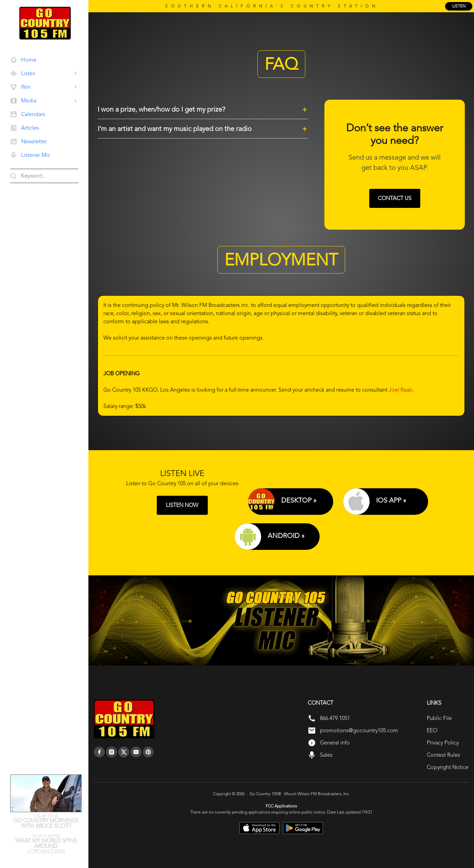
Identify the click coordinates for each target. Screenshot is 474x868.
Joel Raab (401, 390)
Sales (326, 755)
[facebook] (99, 752)
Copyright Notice (448, 767)
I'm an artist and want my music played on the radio (175, 129)
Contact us (395, 198)
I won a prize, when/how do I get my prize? (161, 109)
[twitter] (124, 752)
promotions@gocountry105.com (359, 730)
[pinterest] (148, 752)
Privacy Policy (443, 743)
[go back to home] (124, 719)
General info (335, 743)
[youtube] (136, 752)
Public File (439, 718)
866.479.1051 (335, 718)
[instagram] (112, 752)
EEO (432, 730)
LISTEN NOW (182, 505)
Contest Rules (443, 755)
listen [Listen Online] (459, 6)
